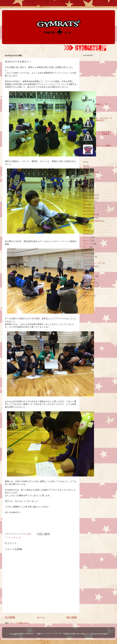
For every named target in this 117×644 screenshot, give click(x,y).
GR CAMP (87, 182)
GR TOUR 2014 (90, 195)
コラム (86, 247)
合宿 (85, 270)
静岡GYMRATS (89, 283)
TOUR (86, 227)
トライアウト (89, 257)
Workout (86, 234)
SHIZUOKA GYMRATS (92, 221)
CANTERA (87, 179)
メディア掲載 (89, 266)
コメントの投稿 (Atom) (19, 623)
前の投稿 (72, 617)
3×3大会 (86, 169)
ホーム (41, 617)
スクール (87, 253)
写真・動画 (88, 279)
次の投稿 (10, 617)
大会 (85, 292)
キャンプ (87, 240)
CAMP (86, 175)
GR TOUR (87, 185)
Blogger (104, 634)
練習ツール (88, 296)
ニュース (87, 260)
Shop (85, 224)
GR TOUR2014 (89, 218)
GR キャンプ (88, 201)
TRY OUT (87, 231)
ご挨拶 (86, 250)
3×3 (85, 166)
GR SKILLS (88, 208)
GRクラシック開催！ (103, 146)
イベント (87, 237)
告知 (85, 273)
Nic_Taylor (81, 634)
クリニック (16, 538)
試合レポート (89, 276)
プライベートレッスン (93, 263)
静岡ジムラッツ (90, 286)
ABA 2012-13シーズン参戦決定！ (103, 119)
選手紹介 (87, 289)
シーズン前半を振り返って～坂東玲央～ (103, 133)
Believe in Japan (90, 172)
